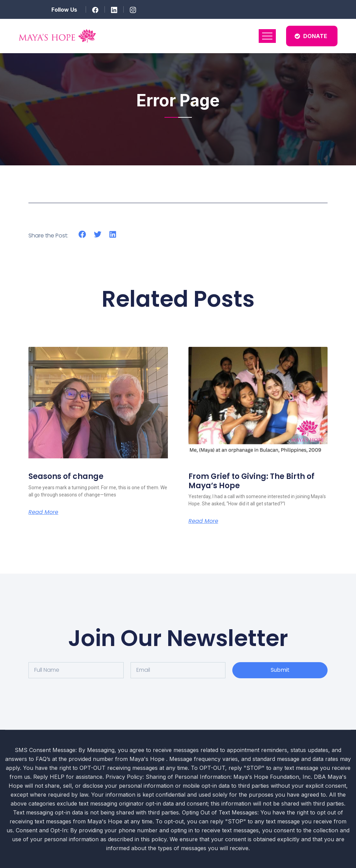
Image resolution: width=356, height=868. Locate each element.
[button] (82, 234)
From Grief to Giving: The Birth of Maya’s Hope (251, 481)
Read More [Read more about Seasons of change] (43, 512)
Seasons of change (66, 476)
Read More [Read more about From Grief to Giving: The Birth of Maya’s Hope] (203, 521)
